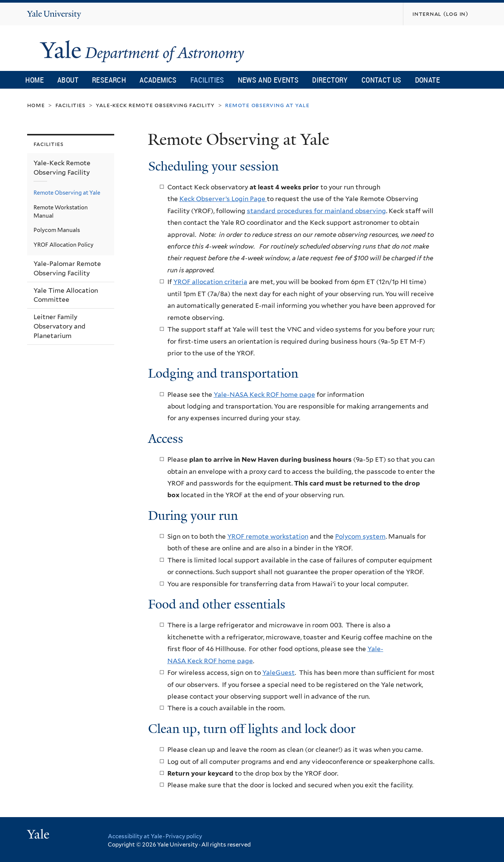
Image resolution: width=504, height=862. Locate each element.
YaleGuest (279, 673)
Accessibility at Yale (135, 836)
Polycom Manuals (57, 230)
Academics (158, 80)
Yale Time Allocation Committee (66, 295)
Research (109, 80)
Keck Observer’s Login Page (223, 199)
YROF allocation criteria (210, 282)
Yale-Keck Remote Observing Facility (155, 105)
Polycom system (360, 536)
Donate (427, 80)
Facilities (207, 80)
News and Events (268, 80)
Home (34, 80)
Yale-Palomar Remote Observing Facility (67, 268)
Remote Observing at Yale (67, 193)
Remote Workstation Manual (61, 211)
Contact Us (381, 80)
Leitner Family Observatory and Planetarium (60, 326)
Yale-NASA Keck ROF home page (264, 395)
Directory (330, 80)
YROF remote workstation (268, 536)
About (68, 80)
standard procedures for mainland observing (316, 211)
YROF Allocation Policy (64, 245)
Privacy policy (184, 836)
